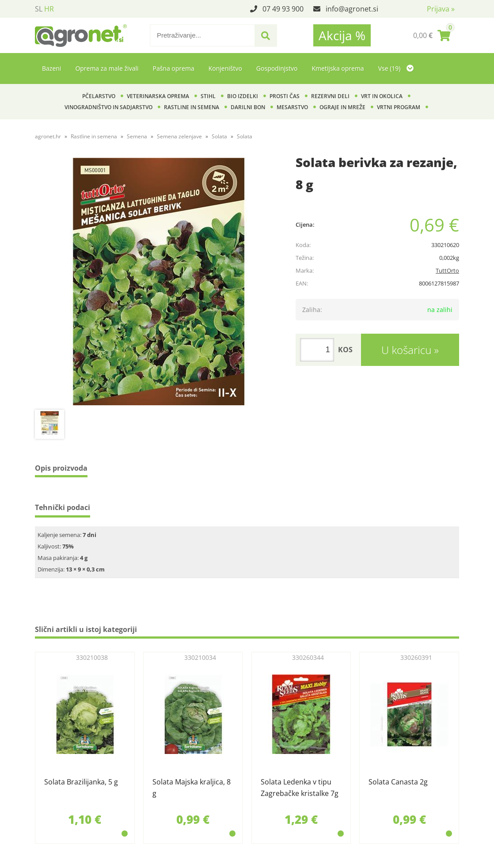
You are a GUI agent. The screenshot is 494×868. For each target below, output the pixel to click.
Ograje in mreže (342, 107)
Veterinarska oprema (158, 96)
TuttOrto (447, 270)
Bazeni (51, 68)
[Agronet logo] (81, 35)
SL (39, 9)
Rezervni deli (330, 96)
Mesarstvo (292, 107)
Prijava (441, 9)
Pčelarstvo (99, 96)
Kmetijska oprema (338, 68)
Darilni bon (248, 107)
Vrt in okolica (382, 96)
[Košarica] (432, 35)
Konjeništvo (225, 68)
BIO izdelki (243, 96)
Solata (219, 136)
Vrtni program (399, 107)
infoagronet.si (352, 9)
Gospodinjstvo (277, 68)
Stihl (208, 96)
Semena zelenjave (179, 136)
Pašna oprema (173, 68)
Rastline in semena (192, 107)
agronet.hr (48, 136)
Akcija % (342, 35)
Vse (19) (396, 68)
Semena (137, 136)
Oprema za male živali (107, 68)
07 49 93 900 (283, 9)
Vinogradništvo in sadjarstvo (108, 107)
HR (49, 9)
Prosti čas (285, 96)
